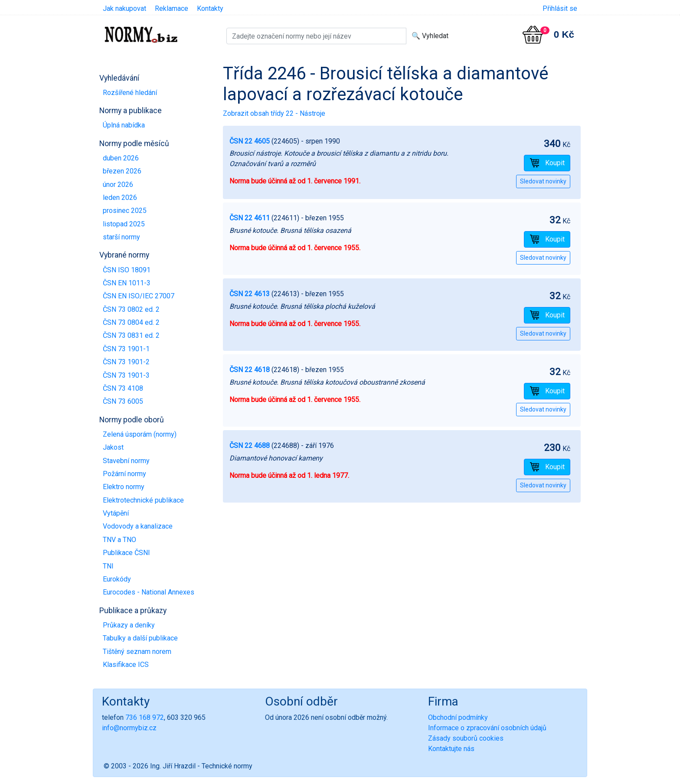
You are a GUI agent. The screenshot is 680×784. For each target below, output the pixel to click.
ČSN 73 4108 (123, 388)
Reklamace (172, 8)
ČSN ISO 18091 (127, 270)
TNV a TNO (119, 540)
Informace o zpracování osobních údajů (487, 728)
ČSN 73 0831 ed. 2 (131, 335)
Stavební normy (126, 461)
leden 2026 (120, 198)
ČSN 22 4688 (250, 446)
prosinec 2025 (125, 211)
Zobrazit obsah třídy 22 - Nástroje (274, 113)
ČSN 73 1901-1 (126, 349)
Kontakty (210, 8)
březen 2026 (122, 171)
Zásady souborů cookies (466, 738)
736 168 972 (145, 717)
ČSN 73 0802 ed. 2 (131, 309)
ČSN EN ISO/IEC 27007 (139, 296)
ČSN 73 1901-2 (126, 362)
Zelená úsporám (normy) (140, 434)
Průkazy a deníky (129, 625)
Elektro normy (124, 487)
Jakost (113, 447)
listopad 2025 (124, 224)
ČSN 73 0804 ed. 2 (131, 322)
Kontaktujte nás (451, 749)
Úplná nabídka (124, 125)
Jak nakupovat (124, 8)
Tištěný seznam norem (137, 652)
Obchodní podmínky (458, 717)
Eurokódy (117, 579)
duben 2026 (121, 158)
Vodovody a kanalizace (138, 526)
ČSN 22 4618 (250, 370)
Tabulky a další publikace (140, 638)
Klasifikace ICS (126, 665)
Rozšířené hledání (130, 93)
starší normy (121, 237)
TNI (108, 566)
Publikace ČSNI (126, 553)
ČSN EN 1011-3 (127, 283)
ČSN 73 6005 (123, 401)
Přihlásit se (560, 8)
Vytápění (116, 513)
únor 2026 (118, 185)
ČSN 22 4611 (250, 218)
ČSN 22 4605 (250, 141)
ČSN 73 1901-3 (126, 375)
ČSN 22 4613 (250, 294)
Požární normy (124, 474)
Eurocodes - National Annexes (149, 592)
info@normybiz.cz (129, 728)
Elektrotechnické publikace (143, 500)
